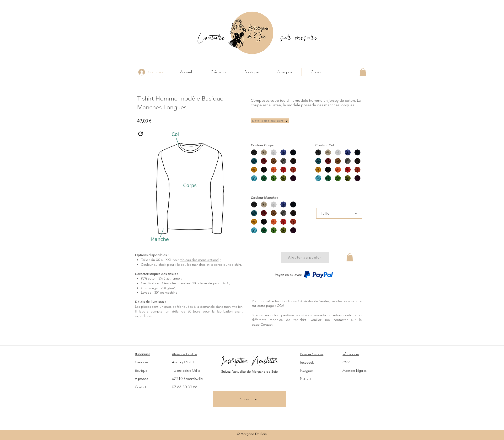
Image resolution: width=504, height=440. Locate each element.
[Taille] (339, 213)
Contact (267, 324)
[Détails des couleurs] (270, 121)
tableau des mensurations (199, 260)
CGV (280, 306)
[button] (363, 72)
